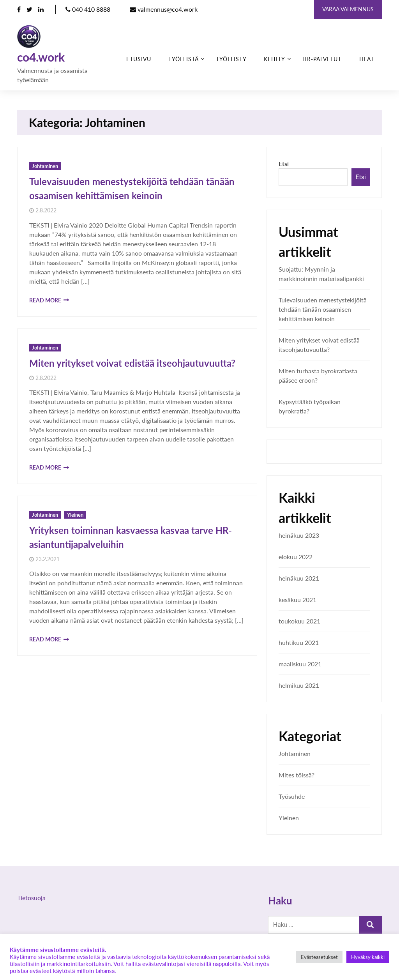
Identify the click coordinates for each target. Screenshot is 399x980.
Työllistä (184, 59)
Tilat (366, 59)
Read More (45, 300)
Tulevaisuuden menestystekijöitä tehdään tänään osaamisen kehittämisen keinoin (323, 309)
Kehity (275, 59)
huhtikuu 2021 (299, 642)
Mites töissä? (297, 775)
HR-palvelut (322, 59)
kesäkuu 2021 (297, 599)
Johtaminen (45, 166)
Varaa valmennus (348, 9)
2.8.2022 (46, 210)
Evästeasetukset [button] (319, 957)
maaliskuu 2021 (300, 664)
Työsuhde (292, 796)
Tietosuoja (31, 898)
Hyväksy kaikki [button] (368, 957)
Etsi (284, 163)
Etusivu (139, 59)
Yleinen (75, 515)
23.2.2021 (48, 559)
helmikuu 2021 (299, 685)
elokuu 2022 (296, 557)
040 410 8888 (88, 9)
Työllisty (231, 59)
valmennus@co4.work (164, 9)
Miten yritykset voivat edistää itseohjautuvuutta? (132, 363)
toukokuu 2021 (299, 621)
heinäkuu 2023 (299, 535)
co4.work (41, 57)
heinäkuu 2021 (299, 578)
